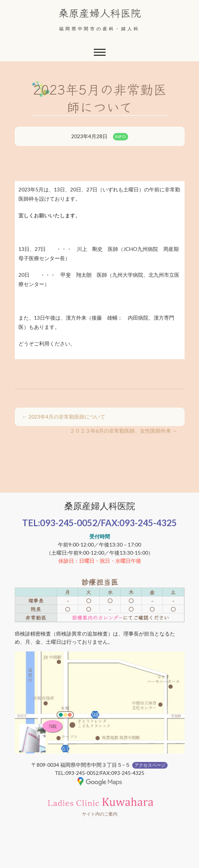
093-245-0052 (69, 523)
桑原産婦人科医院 (100, 13)
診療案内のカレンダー (97, 617)
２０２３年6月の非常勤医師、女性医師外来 (123, 431)
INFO (121, 137)
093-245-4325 (148, 523)
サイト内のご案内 (100, 814)
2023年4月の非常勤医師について (64, 417)
